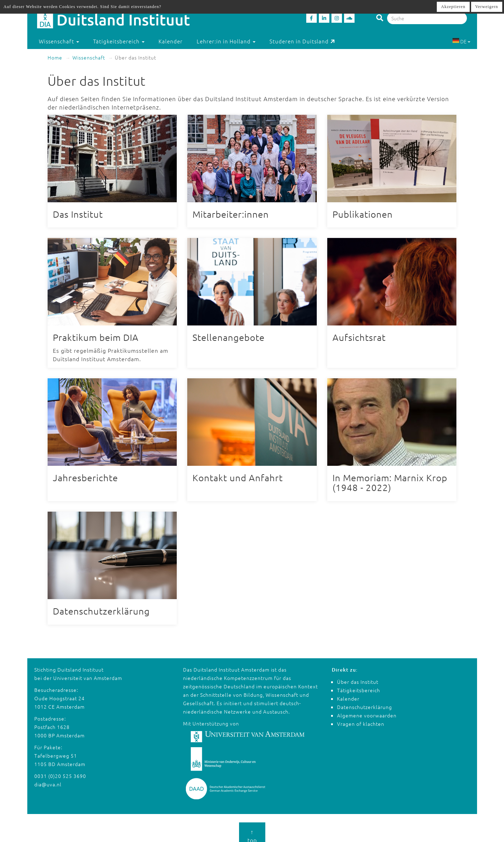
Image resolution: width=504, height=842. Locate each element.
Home (55, 57)
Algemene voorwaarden (367, 709)
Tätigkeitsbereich (359, 683)
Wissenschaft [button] (59, 41)
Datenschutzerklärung (365, 700)
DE (461, 41)
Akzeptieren (453, 7)
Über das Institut (358, 675)
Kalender (171, 41)
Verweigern (487, 7)
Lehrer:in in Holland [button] (226, 41)
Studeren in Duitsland (302, 41)
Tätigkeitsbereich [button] (119, 41)
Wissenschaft (89, 57)
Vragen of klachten (361, 717)
